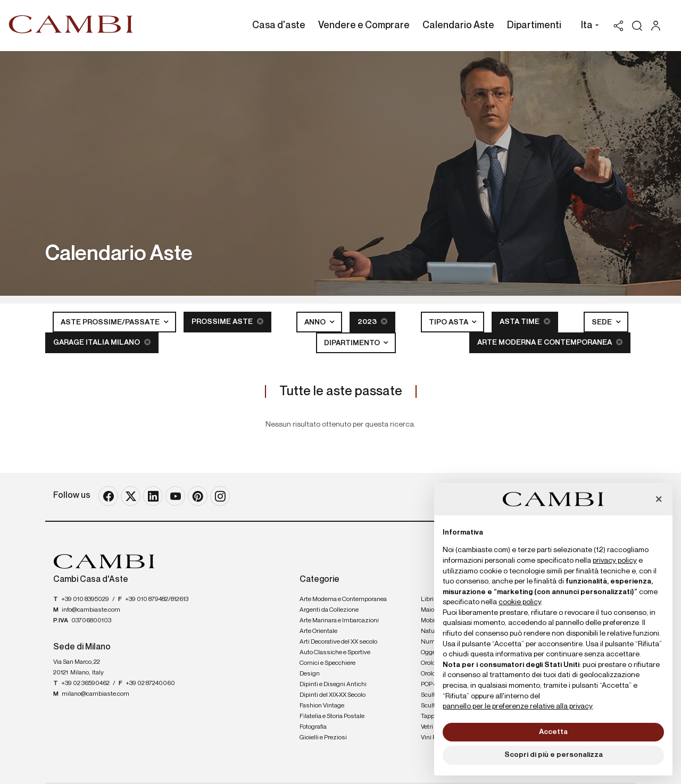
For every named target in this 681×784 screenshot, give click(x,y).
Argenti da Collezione (329, 610)
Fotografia (313, 727)
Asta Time (525, 322)
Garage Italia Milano (102, 342)
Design (310, 674)
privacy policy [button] (615, 561)
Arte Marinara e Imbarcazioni (339, 621)
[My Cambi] (658, 26)
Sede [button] (603, 322)
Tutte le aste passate (341, 391)
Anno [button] (316, 322)
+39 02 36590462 (85, 683)
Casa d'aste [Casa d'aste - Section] (279, 26)
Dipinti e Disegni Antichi (333, 685)
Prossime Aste (227, 322)
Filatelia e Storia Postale (332, 716)
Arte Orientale (318, 631)
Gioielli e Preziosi (323, 738)
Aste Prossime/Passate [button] (111, 322)
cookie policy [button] (520, 602)
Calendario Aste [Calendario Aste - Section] (458, 26)
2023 (372, 322)
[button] (587, 27)
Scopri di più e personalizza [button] (554, 755)
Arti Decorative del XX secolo (338, 642)
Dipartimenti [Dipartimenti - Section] (534, 26)
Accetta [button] (553, 732)
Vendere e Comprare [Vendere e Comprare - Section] (364, 26)
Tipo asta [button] (449, 322)
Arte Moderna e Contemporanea (550, 342)
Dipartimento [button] (353, 343)
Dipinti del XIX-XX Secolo (333, 695)
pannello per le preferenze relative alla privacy (518, 706)
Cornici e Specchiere (327, 663)
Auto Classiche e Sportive (335, 653)
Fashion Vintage (322, 706)
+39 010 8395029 (85, 599)
